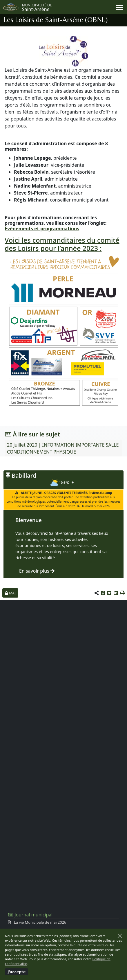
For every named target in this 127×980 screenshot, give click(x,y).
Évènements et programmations (42, 229)
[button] (122, 593)
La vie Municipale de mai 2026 (40, 922)
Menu (120, 6)
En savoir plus (37, 571)
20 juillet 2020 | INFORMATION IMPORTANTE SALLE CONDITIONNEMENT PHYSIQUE (63, 448)
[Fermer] (120, 936)
